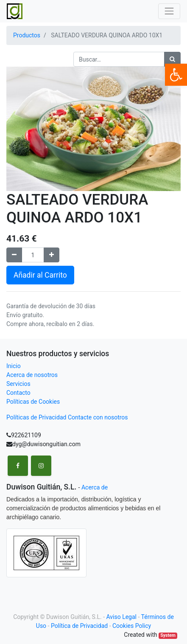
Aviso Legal (121, 617)
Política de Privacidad (79, 626)
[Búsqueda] (172, 59)
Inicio (14, 366)
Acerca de (95, 487)
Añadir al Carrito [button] (40, 275)
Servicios (18, 384)
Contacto (18, 393)
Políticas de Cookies (33, 402)
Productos (27, 35)
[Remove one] (14, 255)
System (168, 635)
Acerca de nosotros (32, 375)
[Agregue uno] (52, 255)
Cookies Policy (132, 626)
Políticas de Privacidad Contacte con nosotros (67, 417)
